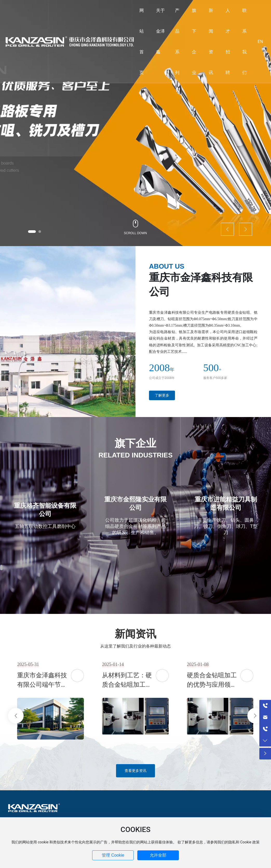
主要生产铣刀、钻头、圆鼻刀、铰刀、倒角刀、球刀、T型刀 (226, 526)
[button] (32, 232)
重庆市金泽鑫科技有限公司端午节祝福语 (42, 685)
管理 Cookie (113, 855)
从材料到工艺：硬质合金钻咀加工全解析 (127, 685)
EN (260, 42)
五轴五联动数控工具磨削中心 (45, 526)
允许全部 (158, 855)
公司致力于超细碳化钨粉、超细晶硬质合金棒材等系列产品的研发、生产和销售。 (135, 526)
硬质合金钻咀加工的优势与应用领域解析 (212, 685)
